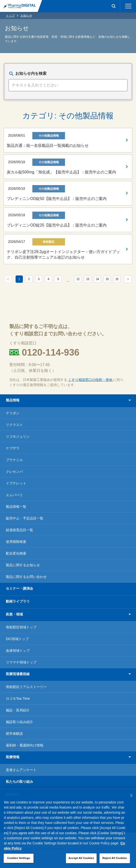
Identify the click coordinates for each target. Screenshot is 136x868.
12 (78, 279)
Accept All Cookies (81, 861)
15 (107, 279)
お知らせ (26, 16)
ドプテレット (16, 483)
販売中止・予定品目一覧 (25, 518)
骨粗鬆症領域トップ (21, 627)
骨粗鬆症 (49, 242)
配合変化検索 (16, 553)
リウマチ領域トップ (21, 662)
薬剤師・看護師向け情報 (25, 745)
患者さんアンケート (21, 770)
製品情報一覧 (16, 507)
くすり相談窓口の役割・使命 (91, 380)
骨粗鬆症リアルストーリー (26, 687)
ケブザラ (13, 448)
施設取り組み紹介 (19, 722)
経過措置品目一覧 (19, 530)
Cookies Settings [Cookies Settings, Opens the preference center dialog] (18, 861)
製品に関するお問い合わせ (26, 577)
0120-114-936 (51, 352)
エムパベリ (14, 495)
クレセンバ (14, 472)
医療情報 (13, 757)
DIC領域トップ (17, 639)
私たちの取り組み (19, 782)
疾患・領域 (14, 614)
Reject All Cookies (115, 861)
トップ (10, 16)
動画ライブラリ (18, 601)
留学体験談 (14, 734)
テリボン (13, 413)
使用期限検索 (16, 542)
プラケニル (14, 460)
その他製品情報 (49, 136)
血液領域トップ (18, 651)
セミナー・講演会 (19, 588)
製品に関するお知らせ (23, 565)
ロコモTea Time (18, 698)
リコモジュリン (18, 436)
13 (88, 279)
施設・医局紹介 (18, 710)
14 (97, 279)
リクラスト (14, 425)
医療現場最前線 (18, 674)
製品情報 (13, 400)
